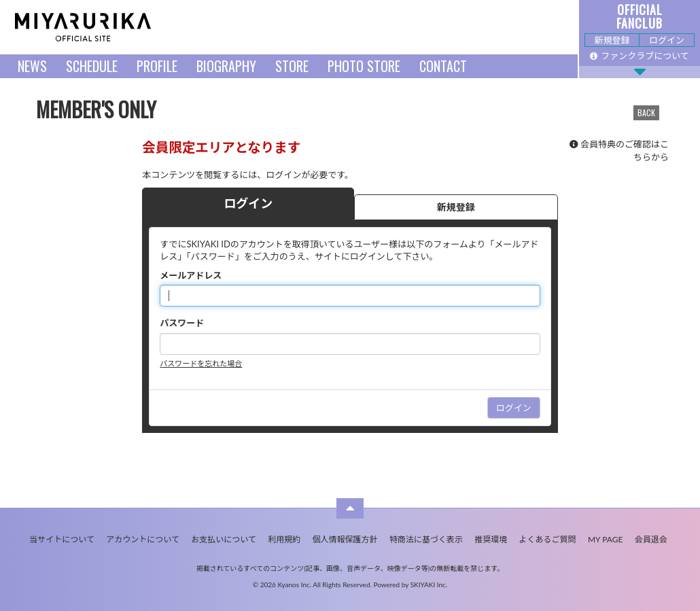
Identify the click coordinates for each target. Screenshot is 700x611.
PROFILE (157, 66)
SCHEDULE (92, 66)
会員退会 (651, 539)
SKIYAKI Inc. (429, 584)
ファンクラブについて (640, 56)
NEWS (32, 66)
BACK (646, 112)
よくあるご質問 (548, 539)
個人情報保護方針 (345, 539)
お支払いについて (224, 539)
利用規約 (284, 539)
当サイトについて (62, 539)
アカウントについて (143, 539)
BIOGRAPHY (226, 66)
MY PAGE (605, 539)
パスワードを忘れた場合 (201, 363)
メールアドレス (191, 275)
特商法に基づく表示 (426, 539)
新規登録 (612, 40)
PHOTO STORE (364, 66)
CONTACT (443, 66)
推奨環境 (491, 539)
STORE (292, 66)
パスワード (182, 323)
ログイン (667, 40)
